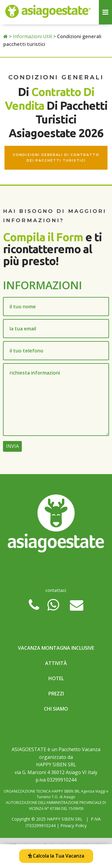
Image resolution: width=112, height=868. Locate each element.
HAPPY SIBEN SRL (65, 819)
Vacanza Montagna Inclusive (56, 648)
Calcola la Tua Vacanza (56, 856)
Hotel (56, 678)
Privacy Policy (73, 826)
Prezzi (56, 694)
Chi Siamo (56, 709)
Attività (56, 663)
